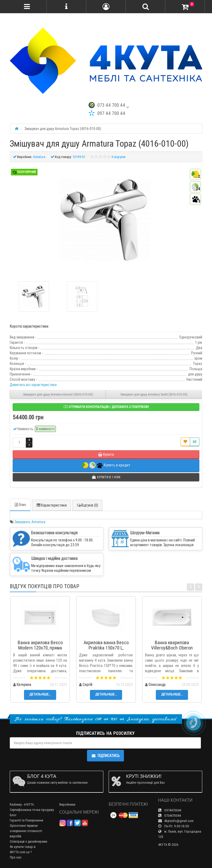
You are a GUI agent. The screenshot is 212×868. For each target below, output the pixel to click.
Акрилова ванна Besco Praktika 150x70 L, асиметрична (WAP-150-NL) (106, 650)
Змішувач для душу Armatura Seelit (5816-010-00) (154, 394)
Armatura (38, 522)
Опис (20, 505)
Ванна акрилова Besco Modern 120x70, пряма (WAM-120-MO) (40, 648)
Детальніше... (40, 694)
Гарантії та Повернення (27, 820)
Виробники (67, 804)
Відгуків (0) (87, 505)
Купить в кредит (106, 465)
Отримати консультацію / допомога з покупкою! (106, 407)
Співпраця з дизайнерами (28, 841)
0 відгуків (119, 157)
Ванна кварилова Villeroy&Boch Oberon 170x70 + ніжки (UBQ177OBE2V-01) (172, 650)
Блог (13, 815)
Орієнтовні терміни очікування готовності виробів (26, 831)
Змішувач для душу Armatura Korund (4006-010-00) (58, 394)
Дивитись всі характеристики (33, 385)
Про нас (16, 857)
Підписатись (105, 756)
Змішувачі (22, 522)
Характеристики (51, 505)
